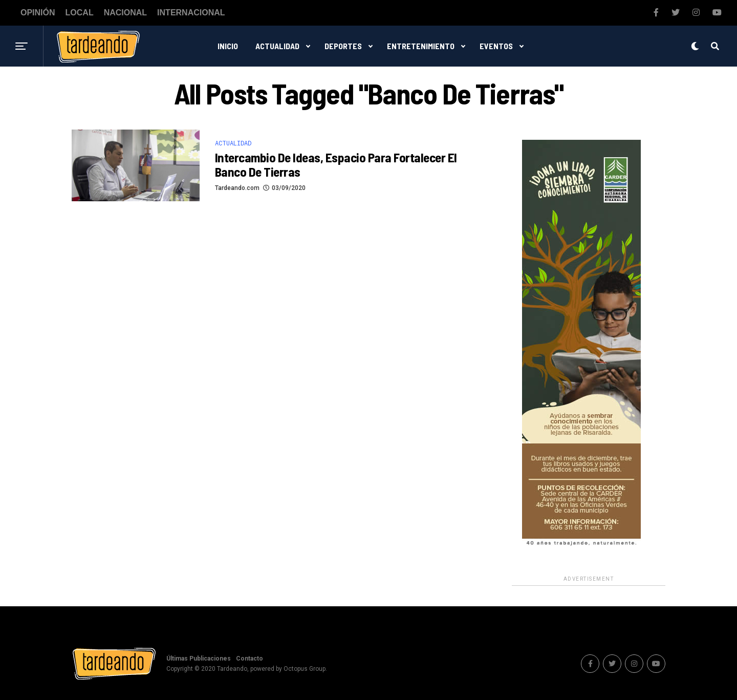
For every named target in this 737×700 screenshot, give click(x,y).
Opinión (38, 13)
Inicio (228, 46)
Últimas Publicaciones (199, 659)
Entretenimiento (421, 46)
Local (80, 13)
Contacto (250, 659)
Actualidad (277, 46)
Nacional (125, 13)
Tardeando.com (237, 188)
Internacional (191, 13)
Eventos (496, 46)
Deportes (343, 46)
